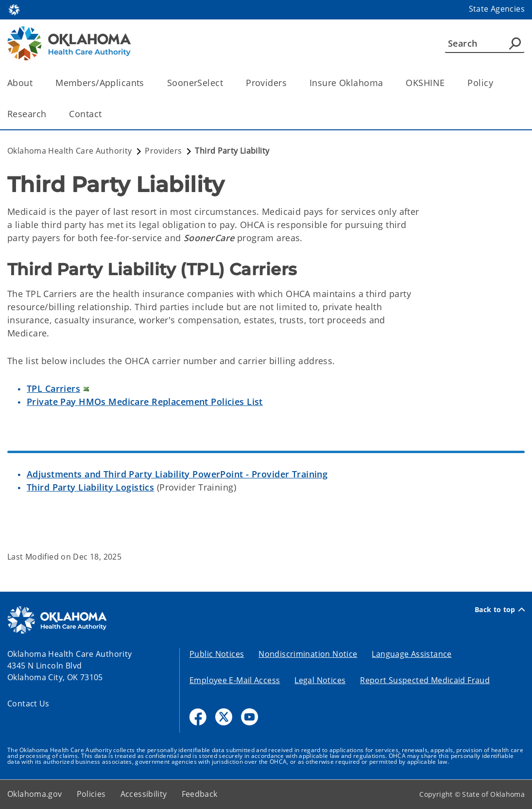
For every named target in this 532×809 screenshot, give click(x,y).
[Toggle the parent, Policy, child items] (496, 83)
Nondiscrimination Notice (308, 654)
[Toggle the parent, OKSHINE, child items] (448, 83)
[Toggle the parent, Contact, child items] (105, 114)
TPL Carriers (53, 388)
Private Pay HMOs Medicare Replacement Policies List (145, 402)
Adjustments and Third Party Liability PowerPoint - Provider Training (177, 474)
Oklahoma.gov (35, 794)
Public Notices (217, 654)
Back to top (500, 610)
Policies (91, 794)
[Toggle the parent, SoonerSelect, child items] (226, 83)
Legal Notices (320, 680)
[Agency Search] (515, 43)
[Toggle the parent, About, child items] (36, 83)
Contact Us (28, 703)
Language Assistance (412, 654)
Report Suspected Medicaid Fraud (425, 680)
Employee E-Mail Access (235, 680)
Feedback (200, 794)
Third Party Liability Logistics (90, 487)
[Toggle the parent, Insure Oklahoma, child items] (386, 83)
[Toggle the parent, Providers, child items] (290, 83)
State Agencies (497, 9)
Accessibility (144, 794)
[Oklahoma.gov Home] (14, 9)
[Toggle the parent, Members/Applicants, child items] (147, 83)
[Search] (485, 43)
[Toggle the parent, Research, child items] (49, 114)
